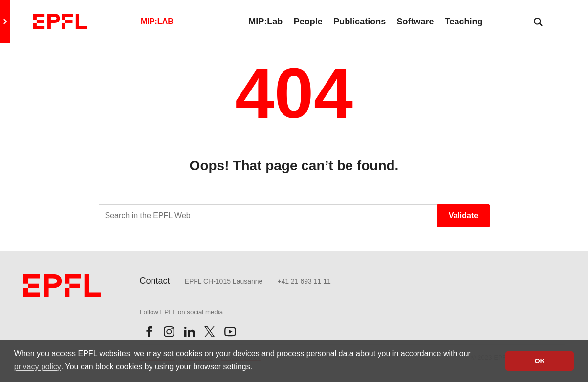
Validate (463, 215)
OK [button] (540, 361)
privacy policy (38, 367)
